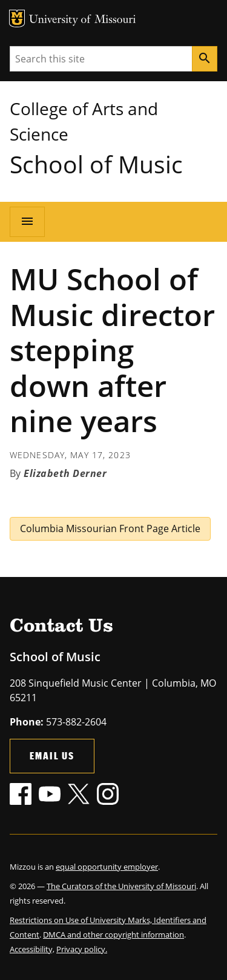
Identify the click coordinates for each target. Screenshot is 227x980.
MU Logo (17, 18)
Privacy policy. (82, 949)
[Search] (205, 59)
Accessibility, (32, 949)
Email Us (52, 755)
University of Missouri (83, 20)
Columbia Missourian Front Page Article (110, 528)
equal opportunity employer (107, 867)
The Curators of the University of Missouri (121, 886)
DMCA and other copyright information (113, 935)
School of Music (96, 164)
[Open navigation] (27, 222)
